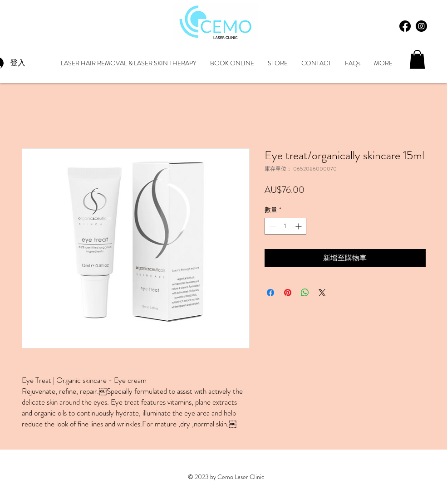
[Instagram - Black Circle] (421, 26)
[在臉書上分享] (270, 293)
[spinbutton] (285, 226)
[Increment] (299, 226)
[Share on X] (322, 293)
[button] (417, 59)
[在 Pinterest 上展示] (288, 293)
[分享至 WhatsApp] (305, 293)
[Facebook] (405, 26)
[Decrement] (272, 226)
